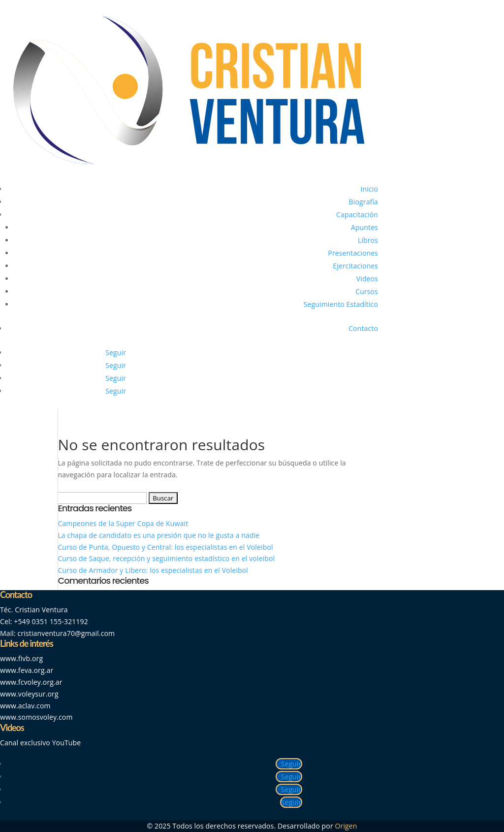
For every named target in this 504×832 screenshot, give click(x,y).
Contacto (363, 328)
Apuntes (364, 227)
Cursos (367, 291)
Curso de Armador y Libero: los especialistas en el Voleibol (153, 570)
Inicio (369, 189)
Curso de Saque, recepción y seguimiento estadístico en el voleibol (166, 558)
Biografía (363, 202)
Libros (368, 240)
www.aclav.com (25, 706)
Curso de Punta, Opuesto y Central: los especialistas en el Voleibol (165, 547)
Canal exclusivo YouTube (40, 743)
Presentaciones (353, 253)
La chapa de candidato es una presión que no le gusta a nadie (158, 535)
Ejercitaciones (355, 266)
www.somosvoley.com (36, 717)
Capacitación (357, 215)
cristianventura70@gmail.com (66, 633)
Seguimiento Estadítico (341, 304)
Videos (367, 279)
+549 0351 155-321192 (51, 621)
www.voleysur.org (29, 694)
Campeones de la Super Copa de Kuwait (124, 523)
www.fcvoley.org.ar (31, 682)
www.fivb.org (21, 658)
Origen (346, 826)
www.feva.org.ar (27, 670)
